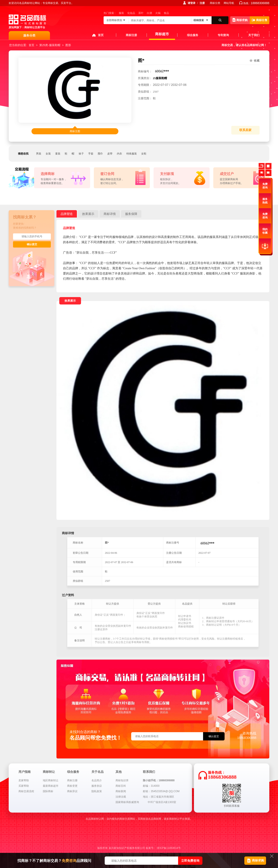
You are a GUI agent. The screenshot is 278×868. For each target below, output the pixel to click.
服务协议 (97, 786)
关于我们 (254, 35)
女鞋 (144, 154)
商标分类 (215, 3)
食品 (166, 13)
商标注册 (131, 35)
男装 (39, 154)
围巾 (100, 154)
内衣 (119, 154)
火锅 (158, 13)
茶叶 (141, 13)
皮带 (110, 154)
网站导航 (229, 3)
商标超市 (162, 34)
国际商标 (48, 791)
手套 (91, 154)
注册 (202, 3)
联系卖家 (245, 130)
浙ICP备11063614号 (169, 848)
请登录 (192, 3)
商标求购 (240, 20)
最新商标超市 (51, 786)
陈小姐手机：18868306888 (159, 780)
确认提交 (32, 244)
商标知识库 (122, 780)
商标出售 (260, 20)
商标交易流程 (26, 791)
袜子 (81, 154)
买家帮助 (24, 786)
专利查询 (223, 35)
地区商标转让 (51, 780)
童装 (58, 154)
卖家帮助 (24, 780)
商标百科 (121, 786)
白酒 (149, 13)
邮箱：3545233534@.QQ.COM (161, 791)
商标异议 (72, 791)
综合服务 (193, 35)
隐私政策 (97, 791)
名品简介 (97, 780)
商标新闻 (121, 791)
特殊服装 (132, 154)
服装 (121, 13)
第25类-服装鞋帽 (50, 45)
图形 (68, 45)
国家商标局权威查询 (127, 802)
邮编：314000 (151, 786)
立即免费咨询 (190, 861)
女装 (48, 154)
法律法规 (121, 797)
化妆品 (131, 13)
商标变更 (72, 786)
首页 (101, 35)
